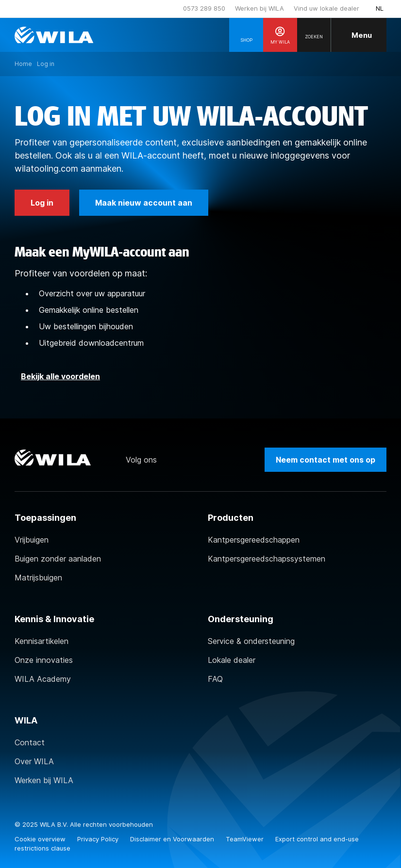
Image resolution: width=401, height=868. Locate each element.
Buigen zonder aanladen (58, 559)
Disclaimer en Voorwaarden (173, 839)
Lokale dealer (232, 660)
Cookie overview (41, 839)
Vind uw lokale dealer (326, 8)
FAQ (215, 679)
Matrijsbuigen (38, 578)
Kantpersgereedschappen (254, 540)
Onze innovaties (44, 660)
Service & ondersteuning (251, 641)
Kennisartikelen (42, 641)
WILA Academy (43, 679)
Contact (30, 742)
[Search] (314, 35)
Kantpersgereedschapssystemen (267, 559)
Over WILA (34, 761)
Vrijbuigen (32, 540)
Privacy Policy (99, 839)
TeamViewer (246, 839)
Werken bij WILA (259, 8)
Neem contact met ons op (326, 460)
